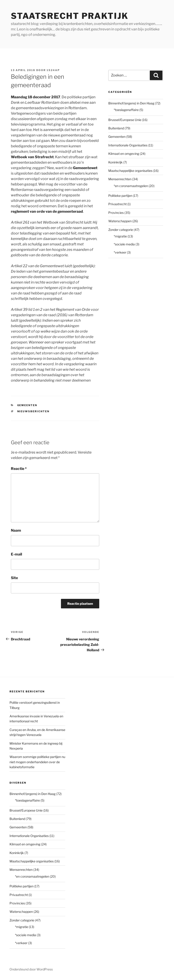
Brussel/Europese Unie (125, 120)
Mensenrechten (120, 179)
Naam (16, 530)
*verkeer (120, 252)
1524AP (53, 70)
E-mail (16, 554)
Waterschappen (120, 221)
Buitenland (116, 128)
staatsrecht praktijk (70, 16)
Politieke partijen (120, 196)
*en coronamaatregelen (131, 186)
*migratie (120, 236)
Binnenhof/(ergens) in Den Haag (131, 103)
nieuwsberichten (33, 411)
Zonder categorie (121, 230)
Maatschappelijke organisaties (130, 171)
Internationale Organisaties (128, 145)
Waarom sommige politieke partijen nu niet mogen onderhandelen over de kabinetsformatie (37, 762)
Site (14, 578)
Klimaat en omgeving (124, 154)
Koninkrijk (115, 162)
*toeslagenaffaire (126, 110)
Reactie (19, 469)
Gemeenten (27, 405)
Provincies (116, 213)
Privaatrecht (117, 204)
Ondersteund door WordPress (31, 969)
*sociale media (124, 244)
